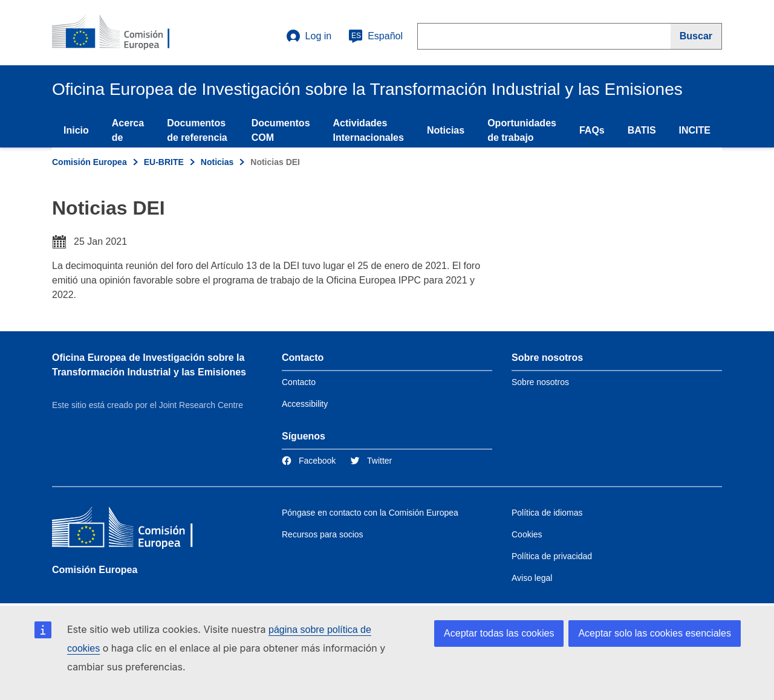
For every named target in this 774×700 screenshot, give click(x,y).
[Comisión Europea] (140, 530)
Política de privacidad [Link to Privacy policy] (552, 556)
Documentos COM (281, 130)
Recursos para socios (323, 534)
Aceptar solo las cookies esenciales (655, 633)
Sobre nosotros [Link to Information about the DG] (540, 382)
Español (376, 36)
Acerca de (128, 130)
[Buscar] (696, 36)
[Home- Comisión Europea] (125, 33)
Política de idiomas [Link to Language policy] (547, 513)
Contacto (299, 382)
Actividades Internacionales (369, 130)
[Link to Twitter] (371, 461)
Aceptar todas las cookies (499, 633)
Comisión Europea (89, 162)
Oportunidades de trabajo (522, 130)
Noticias (446, 130)
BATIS (642, 130)
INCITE (695, 130)
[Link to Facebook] (309, 461)
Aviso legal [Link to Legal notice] (532, 578)
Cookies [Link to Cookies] (527, 534)
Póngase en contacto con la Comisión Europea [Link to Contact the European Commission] (370, 513)
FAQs (592, 130)
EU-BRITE (164, 162)
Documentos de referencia (197, 130)
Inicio (76, 130)
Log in (309, 36)
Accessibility (305, 404)
